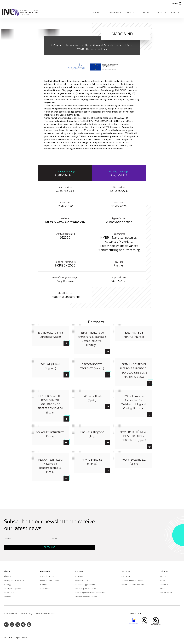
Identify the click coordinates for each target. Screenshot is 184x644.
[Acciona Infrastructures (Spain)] (66, 443)
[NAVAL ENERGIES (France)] (108, 470)
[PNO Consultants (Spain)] (108, 407)
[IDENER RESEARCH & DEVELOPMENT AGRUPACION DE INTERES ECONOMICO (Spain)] (50, 404)
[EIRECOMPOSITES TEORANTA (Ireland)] (108, 375)
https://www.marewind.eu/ (65, 222)
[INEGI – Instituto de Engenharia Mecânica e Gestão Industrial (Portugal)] (108, 352)
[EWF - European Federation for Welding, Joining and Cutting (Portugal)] (149, 415)
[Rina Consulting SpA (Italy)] (108, 443)
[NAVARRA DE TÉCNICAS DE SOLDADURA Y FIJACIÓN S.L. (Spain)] (134, 436)
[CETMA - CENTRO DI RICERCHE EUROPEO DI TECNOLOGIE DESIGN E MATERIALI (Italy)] (149, 383)
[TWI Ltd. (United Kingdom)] (66, 375)
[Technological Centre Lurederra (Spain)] (66, 343)
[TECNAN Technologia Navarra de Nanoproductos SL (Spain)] (66, 478)
